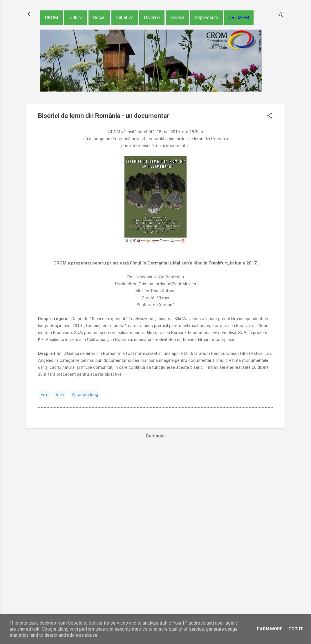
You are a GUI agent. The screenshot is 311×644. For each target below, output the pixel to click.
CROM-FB (239, 18)
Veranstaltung (85, 395)
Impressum (207, 18)
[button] (270, 116)
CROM (51, 18)
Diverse (152, 18)
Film (45, 395)
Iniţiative (125, 18)
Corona (177, 18)
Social (99, 18)
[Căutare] (281, 16)
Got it (296, 629)
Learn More (268, 629)
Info (60, 395)
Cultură (76, 18)
